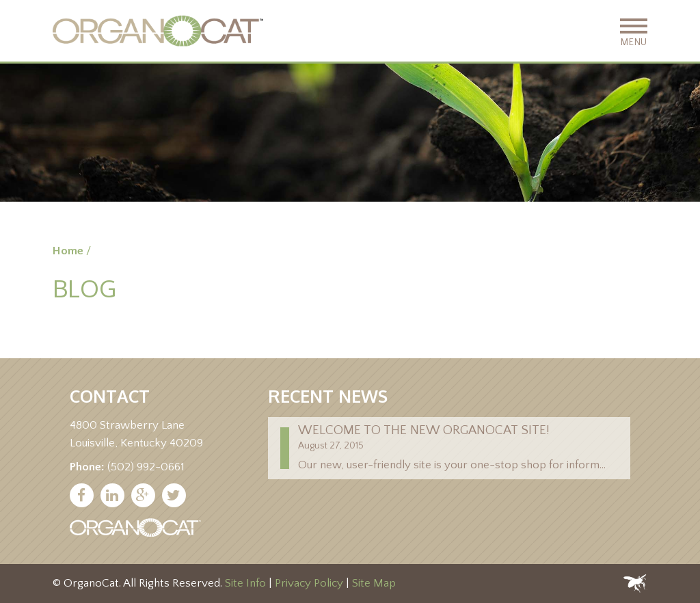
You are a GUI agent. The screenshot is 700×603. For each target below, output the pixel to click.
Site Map (374, 583)
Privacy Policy (309, 583)
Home (68, 251)
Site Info (245, 583)
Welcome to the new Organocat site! (424, 430)
